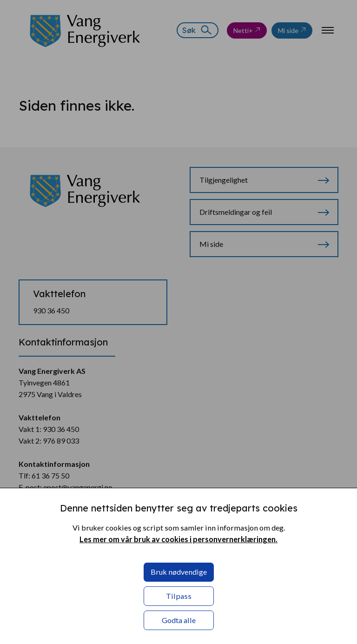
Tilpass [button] (179, 596)
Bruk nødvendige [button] (179, 572)
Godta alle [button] (179, 620)
